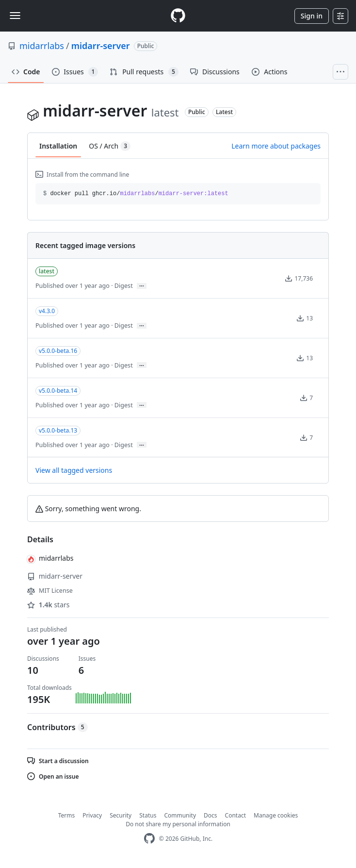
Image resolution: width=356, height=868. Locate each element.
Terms (67, 815)
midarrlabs (42, 46)
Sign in (312, 16)
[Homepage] (178, 16)
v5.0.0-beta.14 (58, 391)
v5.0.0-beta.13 (58, 430)
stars (49, 605)
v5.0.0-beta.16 (58, 351)
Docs (210, 815)
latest (47, 271)
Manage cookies (276, 815)
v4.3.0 (47, 311)
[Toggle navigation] (15, 16)
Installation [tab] (58, 146)
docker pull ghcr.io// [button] (136, 194)
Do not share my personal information (178, 824)
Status (148, 815)
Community (180, 815)
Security (121, 815)
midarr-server (101, 46)
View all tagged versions (74, 470)
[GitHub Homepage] (149, 839)
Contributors (57, 727)
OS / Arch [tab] (110, 146)
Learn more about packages (276, 146)
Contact (235, 815)
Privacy (92, 815)
